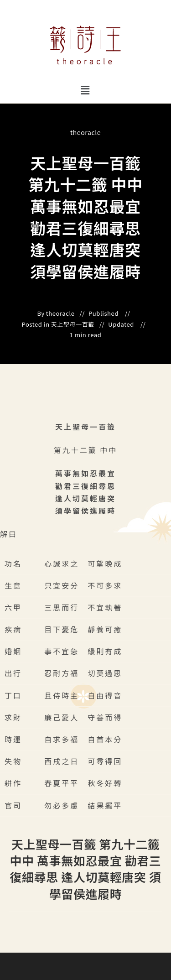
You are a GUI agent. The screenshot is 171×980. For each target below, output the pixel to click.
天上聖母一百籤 (73, 324)
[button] (85, 90)
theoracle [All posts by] (85, 132)
